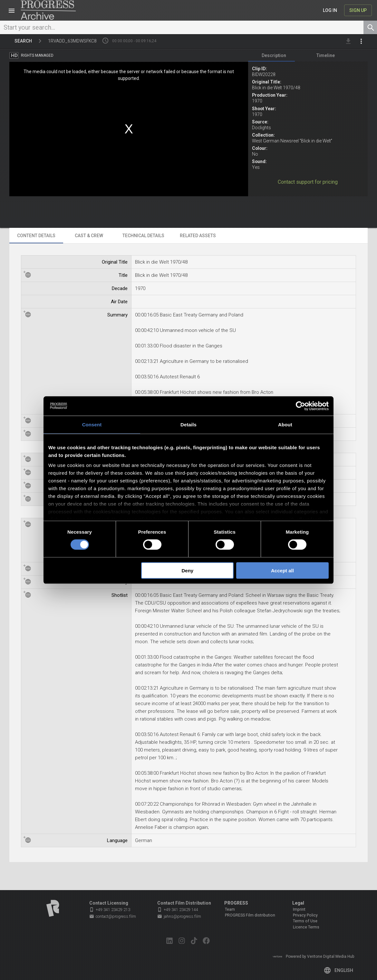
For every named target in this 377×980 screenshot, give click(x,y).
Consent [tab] (92, 424)
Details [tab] (188, 424)
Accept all (282, 571)
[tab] (274, 57)
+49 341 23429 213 (110, 910)
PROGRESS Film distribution (250, 915)
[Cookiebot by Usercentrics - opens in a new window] (300, 406)
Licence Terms (306, 927)
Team (230, 909)
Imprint (299, 909)
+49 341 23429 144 (178, 910)
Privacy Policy (305, 915)
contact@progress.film (113, 917)
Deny (188, 571)
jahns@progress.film (179, 917)
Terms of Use (305, 921)
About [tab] (285, 424)
